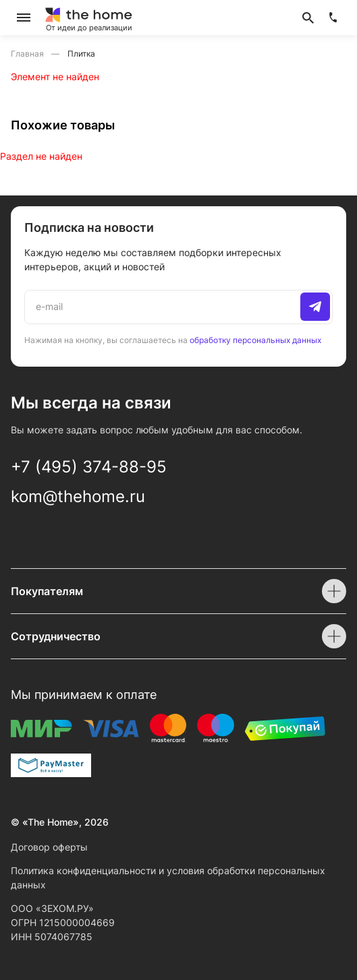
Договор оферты (49, 847)
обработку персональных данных (255, 340)
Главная (28, 54)
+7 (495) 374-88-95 (89, 467)
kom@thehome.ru (78, 496)
